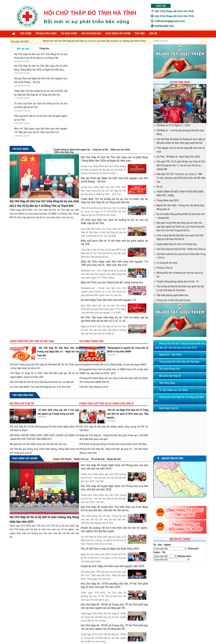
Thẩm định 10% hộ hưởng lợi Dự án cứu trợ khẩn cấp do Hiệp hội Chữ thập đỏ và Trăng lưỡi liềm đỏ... (114, 201)
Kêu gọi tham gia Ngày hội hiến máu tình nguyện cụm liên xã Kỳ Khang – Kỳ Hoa (114, 180)
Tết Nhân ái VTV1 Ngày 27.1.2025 (173, 125)
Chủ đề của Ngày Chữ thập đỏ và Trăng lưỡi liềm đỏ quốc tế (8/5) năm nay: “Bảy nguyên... (128, 414)
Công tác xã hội (100, 150)
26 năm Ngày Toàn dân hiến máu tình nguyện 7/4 (109, 300)
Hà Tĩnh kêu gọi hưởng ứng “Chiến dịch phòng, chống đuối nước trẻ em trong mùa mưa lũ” (44, 451)
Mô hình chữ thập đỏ (22, 404)
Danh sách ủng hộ (169, 408)
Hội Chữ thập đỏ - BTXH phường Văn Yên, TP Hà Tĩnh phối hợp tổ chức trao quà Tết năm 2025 (114, 585)
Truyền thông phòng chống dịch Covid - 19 (178, 282)
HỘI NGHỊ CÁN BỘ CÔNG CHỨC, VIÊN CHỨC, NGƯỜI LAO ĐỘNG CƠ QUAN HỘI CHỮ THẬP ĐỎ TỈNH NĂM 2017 (44, 437)
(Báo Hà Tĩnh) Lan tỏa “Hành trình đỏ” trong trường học (112, 282)
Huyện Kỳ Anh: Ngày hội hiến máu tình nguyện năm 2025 (113, 566)
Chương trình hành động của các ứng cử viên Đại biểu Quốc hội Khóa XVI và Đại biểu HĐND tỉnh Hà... (114, 380)
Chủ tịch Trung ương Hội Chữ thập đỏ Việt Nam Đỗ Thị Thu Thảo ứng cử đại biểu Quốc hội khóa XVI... (44, 366)
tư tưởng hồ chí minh (167, 263)
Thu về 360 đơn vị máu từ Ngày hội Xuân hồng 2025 (110, 549)
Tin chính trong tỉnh (91, 341)
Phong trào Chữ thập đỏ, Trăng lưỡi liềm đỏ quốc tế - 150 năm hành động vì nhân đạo (114, 451)
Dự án (160, 187)
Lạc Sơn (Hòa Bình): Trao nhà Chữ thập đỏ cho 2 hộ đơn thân (40, 387)
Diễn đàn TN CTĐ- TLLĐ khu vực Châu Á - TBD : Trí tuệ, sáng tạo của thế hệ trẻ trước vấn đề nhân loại (181, 178)
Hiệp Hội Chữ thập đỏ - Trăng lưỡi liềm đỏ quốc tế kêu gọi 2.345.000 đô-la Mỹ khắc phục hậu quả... (114, 437)
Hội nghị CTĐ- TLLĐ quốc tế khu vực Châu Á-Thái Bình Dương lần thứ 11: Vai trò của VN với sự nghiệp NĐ (181, 165)
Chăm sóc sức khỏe (120, 150)
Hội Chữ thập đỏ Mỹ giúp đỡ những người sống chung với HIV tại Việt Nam (114, 429)
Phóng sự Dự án (165, 268)
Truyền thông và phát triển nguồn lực (72, 150)
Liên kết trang (180, 539)
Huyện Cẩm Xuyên (62, 459)
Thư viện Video (182, 82)
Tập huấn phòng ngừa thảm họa (172, 295)
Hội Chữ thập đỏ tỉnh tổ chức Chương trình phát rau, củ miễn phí (42, 382)
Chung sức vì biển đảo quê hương (173, 300)
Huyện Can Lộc (81, 459)
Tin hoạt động (20, 149)
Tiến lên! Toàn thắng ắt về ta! (94, 387)
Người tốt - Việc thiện (170, 355)
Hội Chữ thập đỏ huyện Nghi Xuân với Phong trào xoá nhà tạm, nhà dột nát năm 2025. (114, 467)
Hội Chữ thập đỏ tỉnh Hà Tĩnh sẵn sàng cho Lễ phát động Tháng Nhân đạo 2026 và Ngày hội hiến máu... (114, 159)
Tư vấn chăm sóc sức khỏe (173, 390)
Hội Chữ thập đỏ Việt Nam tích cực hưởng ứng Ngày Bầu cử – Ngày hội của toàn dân (58, 352)
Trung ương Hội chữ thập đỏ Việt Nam (32, 341)
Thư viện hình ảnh (23, 395)
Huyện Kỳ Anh (114, 459)
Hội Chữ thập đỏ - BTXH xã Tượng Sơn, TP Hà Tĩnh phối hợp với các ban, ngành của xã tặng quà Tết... (114, 606)
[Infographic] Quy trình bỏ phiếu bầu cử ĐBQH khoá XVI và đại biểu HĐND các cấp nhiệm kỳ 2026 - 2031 (114, 371)
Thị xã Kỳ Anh (98, 459)
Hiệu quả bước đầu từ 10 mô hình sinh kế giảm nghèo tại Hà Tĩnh (114, 242)
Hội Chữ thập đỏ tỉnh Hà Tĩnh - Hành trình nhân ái (181, 249)
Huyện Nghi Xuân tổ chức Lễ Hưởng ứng (177, 244)
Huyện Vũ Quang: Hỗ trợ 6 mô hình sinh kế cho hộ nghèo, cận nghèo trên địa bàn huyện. (114, 529)
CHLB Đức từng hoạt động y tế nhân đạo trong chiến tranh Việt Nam (113, 444)
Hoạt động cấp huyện (25, 458)
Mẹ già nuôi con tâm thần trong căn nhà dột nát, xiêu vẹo (38, 444)
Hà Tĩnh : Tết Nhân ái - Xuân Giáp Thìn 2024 (178, 157)
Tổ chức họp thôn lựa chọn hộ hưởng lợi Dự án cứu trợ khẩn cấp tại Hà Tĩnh (114, 221)
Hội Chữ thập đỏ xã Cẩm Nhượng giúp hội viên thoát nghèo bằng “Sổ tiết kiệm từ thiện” (44, 429)
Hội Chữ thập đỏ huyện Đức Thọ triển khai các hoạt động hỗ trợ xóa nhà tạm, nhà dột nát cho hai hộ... (114, 509)
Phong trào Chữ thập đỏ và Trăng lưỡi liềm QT (106, 404)
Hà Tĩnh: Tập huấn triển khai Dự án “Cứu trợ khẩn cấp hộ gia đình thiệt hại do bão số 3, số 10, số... (114, 319)
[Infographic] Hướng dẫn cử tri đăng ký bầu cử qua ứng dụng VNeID (113, 364)
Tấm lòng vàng (167, 383)
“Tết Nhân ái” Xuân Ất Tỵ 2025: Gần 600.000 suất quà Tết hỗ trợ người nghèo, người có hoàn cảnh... (44, 375)
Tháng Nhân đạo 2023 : (168, 200)
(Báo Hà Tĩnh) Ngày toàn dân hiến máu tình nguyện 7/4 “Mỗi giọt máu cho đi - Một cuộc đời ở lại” (114, 263)
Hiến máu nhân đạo (64, 152)
